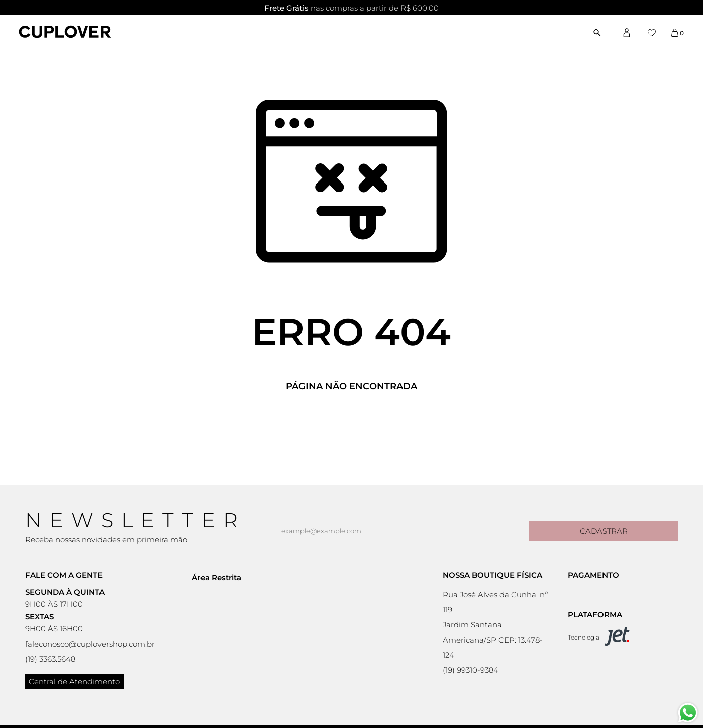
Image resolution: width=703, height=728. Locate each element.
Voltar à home (351, 420)
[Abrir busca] (601, 32)
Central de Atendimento (74, 681)
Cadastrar (604, 531)
